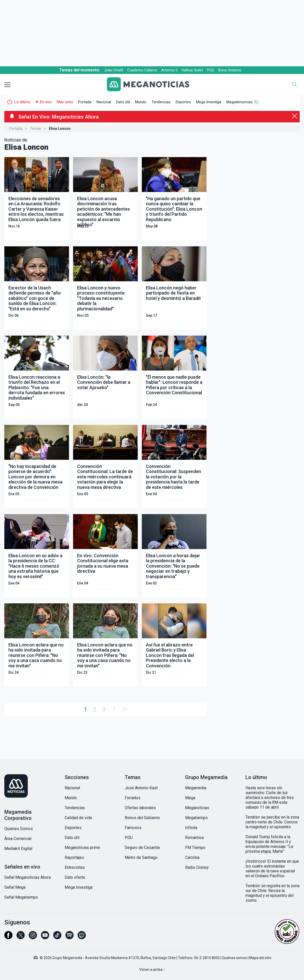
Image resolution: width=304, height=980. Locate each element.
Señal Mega (15, 887)
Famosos (133, 828)
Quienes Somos (19, 829)
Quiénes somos (234, 958)
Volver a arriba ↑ (152, 970)
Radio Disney (197, 867)
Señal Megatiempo (21, 897)
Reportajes (74, 857)
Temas (36, 129)
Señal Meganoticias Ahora (27, 877)
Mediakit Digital (18, 849)
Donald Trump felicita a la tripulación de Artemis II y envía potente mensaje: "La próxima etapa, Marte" (269, 844)
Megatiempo (196, 818)
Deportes (183, 102)
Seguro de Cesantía (142, 848)
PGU (211, 70)
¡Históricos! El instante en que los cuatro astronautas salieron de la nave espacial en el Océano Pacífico (272, 869)
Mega (190, 798)
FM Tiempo (195, 848)
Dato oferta (75, 877)
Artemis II (169, 70)
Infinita (191, 828)
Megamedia (196, 788)
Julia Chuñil (114, 70)
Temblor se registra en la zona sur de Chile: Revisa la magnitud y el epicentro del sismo (272, 893)
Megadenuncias (239, 102)
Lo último (22, 102)
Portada (85, 102)
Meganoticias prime (82, 848)
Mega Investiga (209, 102)
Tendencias (161, 102)
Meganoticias (197, 808)
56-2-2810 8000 (207, 958)
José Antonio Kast (141, 788)
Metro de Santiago (141, 857)
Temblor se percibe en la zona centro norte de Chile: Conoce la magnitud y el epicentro (272, 822)
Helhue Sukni (192, 70)
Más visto (65, 102)
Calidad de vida (78, 818)
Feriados (133, 798)
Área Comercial (18, 839)
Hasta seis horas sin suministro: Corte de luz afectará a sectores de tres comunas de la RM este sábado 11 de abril (270, 798)
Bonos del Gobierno (142, 818)
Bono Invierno (230, 70)
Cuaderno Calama (142, 70)
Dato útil (123, 102)
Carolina (192, 857)
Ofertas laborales (140, 808)
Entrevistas (75, 867)
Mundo (141, 102)
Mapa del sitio (260, 958)
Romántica (194, 838)
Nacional (104, 102)
